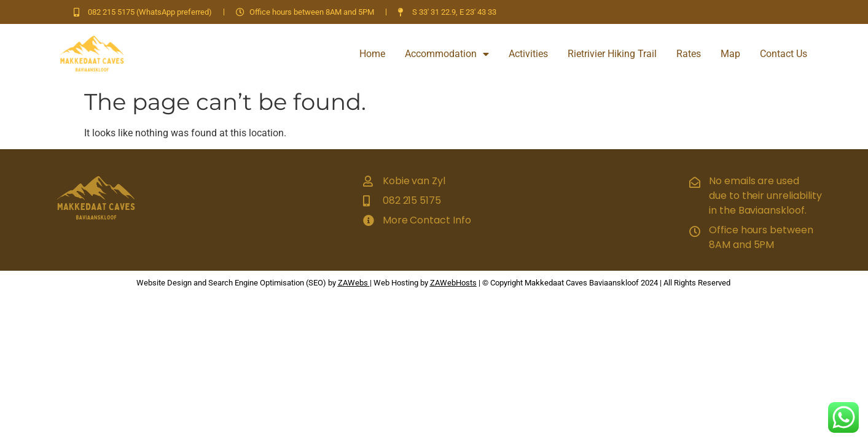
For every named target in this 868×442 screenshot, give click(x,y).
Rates (689, 54)
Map (730, 54)
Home (372, 54)
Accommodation (447, 54)
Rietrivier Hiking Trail (612, 54)
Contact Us (784, 54)
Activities (528, 54)
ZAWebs (353, 283)
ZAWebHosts (453, 283)
